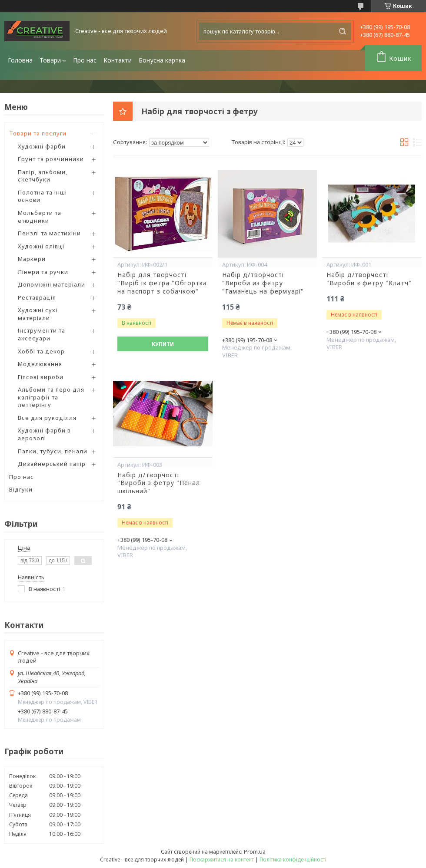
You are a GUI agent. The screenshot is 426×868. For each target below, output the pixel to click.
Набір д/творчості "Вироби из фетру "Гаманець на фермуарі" (263, 283)
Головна (20, 60)
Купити (163, 344)
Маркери (32, 259)
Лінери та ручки (43, 272)
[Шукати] (343, 31)
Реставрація (37, 297)
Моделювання (40, 364)
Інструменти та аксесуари (42, 334)
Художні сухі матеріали (38, 314)
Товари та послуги (38, 133)
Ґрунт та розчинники (51, 159)
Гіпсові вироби (41, 377)
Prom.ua (255, 851)
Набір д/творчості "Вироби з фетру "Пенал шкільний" (159, 483)
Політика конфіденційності (293, 860)
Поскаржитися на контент (222, 860)
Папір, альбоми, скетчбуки (43, 176)
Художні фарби (42, 146)
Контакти (118, 60)
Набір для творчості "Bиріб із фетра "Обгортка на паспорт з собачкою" (162, 283)
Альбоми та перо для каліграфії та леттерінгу (51, 397)
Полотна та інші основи (42, 196)
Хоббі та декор (41, 351)
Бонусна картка (162, 60)
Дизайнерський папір (52, 464)
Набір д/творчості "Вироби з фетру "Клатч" (369, 279)
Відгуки (21, 489)
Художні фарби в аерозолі (44, 434)
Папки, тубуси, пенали (53, 451)
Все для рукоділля (47, 418)
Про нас (85, 60)
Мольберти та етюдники (40, 217)
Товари (50, 60)
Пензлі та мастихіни (49, 233)
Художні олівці (41, 246)
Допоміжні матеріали (52, 284)
